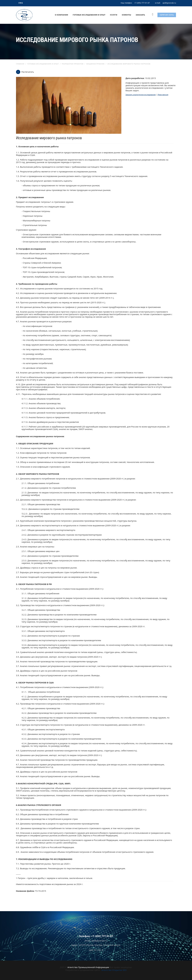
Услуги (114, 15)
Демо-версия (163, 95)
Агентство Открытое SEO (114, 970)
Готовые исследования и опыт (89, 15)
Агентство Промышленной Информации (88, 967)
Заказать (140, 15)
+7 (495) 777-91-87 (142, 3)
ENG (21, 3)
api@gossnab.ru (169, 3)
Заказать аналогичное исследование (141, 95)
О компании (61, 15)
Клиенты (127, 15)
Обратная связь (167, 15)
